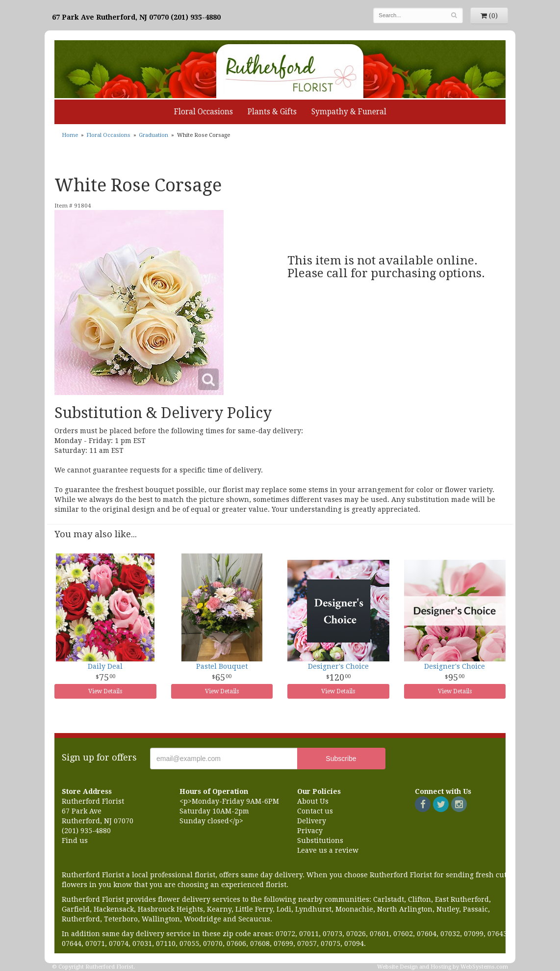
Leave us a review (328, 850)
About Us (313, 801)
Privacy (310, 831)
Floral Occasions (204, 112)
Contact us (315, 811)
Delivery (312, 821)
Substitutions (320, 840)
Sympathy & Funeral (349, 112)
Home (70, 135)
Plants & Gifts (272, 112)
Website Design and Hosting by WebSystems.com (443, 967)
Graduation (153, 135)
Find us (75, 840)
